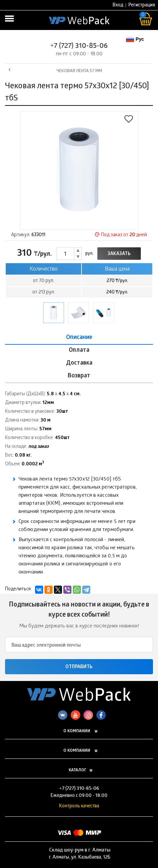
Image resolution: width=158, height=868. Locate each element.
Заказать (119, 254)
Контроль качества (79, 807)
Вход (118, 6)
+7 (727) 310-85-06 (79, 46)
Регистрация (142, 6)
